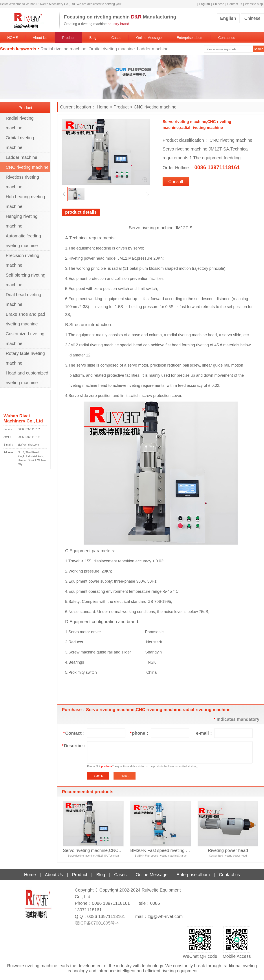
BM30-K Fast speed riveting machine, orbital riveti (161, 850)
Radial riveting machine (64, 49)
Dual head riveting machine (23, 299)
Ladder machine (153, 49)
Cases (116, 38)
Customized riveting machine (25, 339)
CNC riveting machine (155, 107)
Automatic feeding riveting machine (23, 241)
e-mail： (205, 733)
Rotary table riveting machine (25, 358)
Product (68, 38)
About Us (40, 38)
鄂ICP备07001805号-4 (97, 923)
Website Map (254, 4)
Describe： (74, 746)
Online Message (149, 38)
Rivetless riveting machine (22, 182)
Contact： (75, 733)
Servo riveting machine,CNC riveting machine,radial (93, 850)
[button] (64, 194)
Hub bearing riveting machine (25, 202)
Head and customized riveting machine (27, 378)
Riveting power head (228, 850)
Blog (93, 38)
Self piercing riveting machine (26, 280)
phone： (140, 733)
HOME (13, 38)
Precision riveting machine (22, 260)
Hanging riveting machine (22, 221)
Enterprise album (190, 38)
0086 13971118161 (29, 429)
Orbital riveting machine (112, 49)
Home (103, 107)
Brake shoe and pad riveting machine (25, 319)
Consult (176, 182)
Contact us (235, 4)
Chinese (219, 4)
